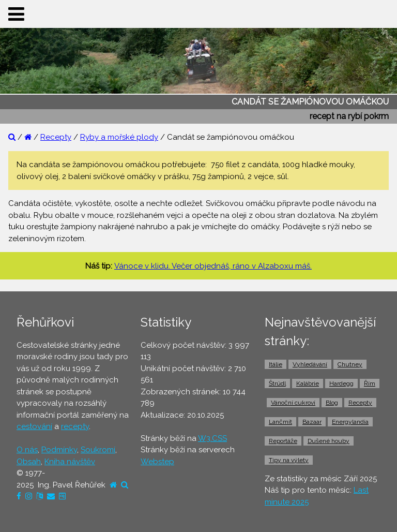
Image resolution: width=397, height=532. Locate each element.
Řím (370, 383)
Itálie (276, 364)
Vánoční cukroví (293, 403)
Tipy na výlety (289, 460)
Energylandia (350, 422)
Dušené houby (329, 441)
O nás (27, 450)
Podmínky (59, 450)
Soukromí (98, 450)
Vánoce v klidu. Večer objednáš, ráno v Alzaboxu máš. (213, 266)
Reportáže (283, 441)
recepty (75, 426)
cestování (34, 426)
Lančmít (280, 422)
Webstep (157, 462)
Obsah (29, 462)
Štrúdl (277, 383)
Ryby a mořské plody (119, 137)
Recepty (56, 137)
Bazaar (312, 422)
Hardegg (341, 383)
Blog (332, 403)
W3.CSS (212, 438)
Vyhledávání (310, 364)
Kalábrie (308, 383)
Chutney (350, 364)
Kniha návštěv (70, 462)
